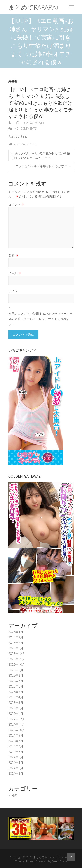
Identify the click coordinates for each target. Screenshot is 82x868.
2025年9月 (16, 670)
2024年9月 (16, 735)
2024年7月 (16, 746)
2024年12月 (17, 719)
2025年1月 (16, 714)
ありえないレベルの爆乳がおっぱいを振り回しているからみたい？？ (40, 155)
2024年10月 (17, 730)
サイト (13, 291)
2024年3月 (16, 768)
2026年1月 (16, 648)
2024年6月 (16, 752)
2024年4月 (16, 763)
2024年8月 (16, 741)
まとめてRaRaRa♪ (34, 7)
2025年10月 (17, 665)
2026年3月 (16, 637)
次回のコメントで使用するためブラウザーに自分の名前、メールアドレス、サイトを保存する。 (40, 319)
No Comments (26, 128)
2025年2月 (16, 708)
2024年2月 (16, 774)
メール (15, 273)
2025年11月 (17, 659)
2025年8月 (16, 675)
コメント (16, 204)
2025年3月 (16, 703)
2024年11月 (17, 724)
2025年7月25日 (33, 123)
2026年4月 (16, 632)
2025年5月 (16, 692)
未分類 (13, 81)
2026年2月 (16, 643)
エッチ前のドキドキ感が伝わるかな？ (43, 166)
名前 (13, 255)
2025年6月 (16, 686)
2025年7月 (16, 681)
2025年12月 (17, 654)
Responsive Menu (71, 7)
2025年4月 (16, 697)
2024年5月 (16, 757)
